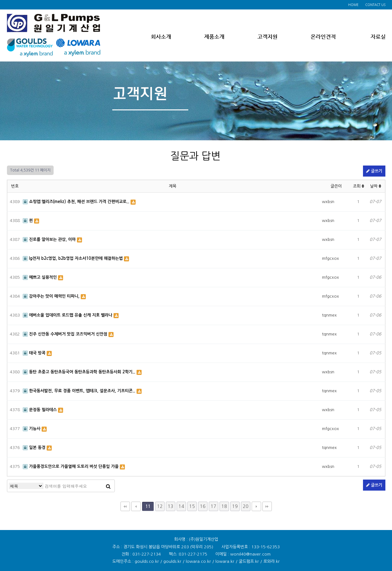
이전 (136, 506)
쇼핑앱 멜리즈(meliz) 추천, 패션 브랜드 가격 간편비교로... (77, 202)
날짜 (375, 186)
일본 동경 (35, 448)
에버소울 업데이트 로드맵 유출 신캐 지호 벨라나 (68, 315)
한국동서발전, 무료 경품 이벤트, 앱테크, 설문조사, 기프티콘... (80, 391)
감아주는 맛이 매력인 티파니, (52, 296)
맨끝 (267, 506)
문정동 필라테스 (40, 410)
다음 (256, 506)
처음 (125, 506)
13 (171, 506)
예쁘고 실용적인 (40, 277)
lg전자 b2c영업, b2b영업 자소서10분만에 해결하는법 (73, 258)
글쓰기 (374, 171)
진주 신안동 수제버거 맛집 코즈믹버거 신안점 (66, 334)
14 (181, 506)
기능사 (32, 429)
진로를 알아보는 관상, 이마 (50, 239)
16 (203, 506)
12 (160, 506)
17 (214, 506)
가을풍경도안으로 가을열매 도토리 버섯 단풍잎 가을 (71, 466)
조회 (358, 186)
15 (192, 506)
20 (246, 506)
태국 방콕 (35, 353)
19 (235, 506)
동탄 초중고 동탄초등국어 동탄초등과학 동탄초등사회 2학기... (80, 372)
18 (224, 506)
